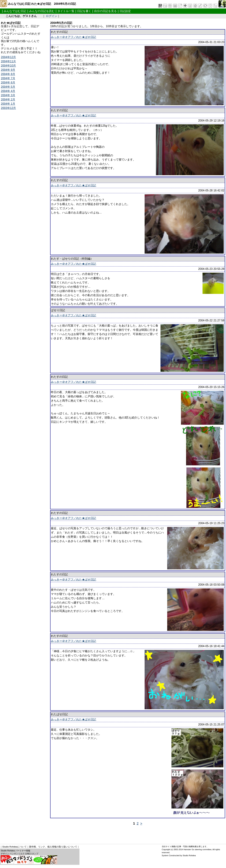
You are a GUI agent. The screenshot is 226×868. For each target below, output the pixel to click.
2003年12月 (8, 108)
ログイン (52, 16)
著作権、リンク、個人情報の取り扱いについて (53, 847)
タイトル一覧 (66, 11)
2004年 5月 (8, 87)
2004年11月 (8, 61)
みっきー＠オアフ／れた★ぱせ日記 (73, 37)
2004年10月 (8, 66)
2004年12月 (8, 57)
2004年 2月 (8, 100)
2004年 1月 (8, 104)
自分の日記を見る (105, 11)
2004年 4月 (8, 91)
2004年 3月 (8, 95)
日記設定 (125, 11)
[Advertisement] (65, 833)
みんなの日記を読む (42, 11)
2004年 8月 (8, 74)
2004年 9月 (8, 70)
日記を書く (84, 11)
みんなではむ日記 (15, 11)
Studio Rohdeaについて (14, 847)
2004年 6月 (8, 83)
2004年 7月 (8, 78)
